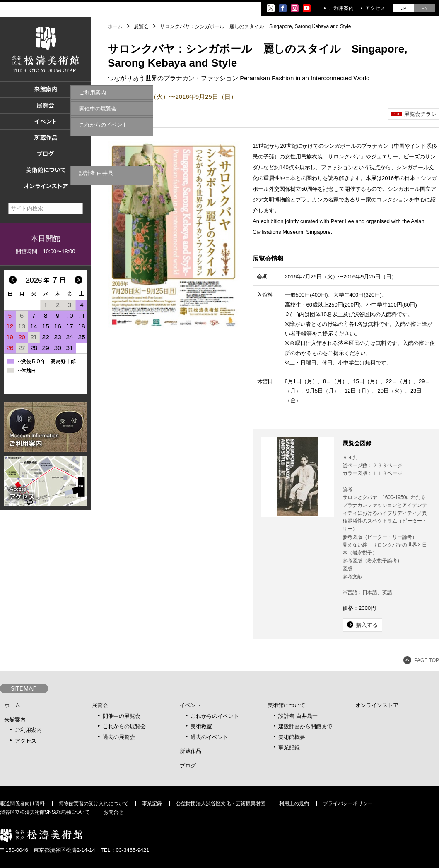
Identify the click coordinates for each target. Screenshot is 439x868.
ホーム (115, 26)
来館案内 (15, 720)
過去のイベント (209, 737)
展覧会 (100, 705)
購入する (367, 625)
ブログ (188, 766)
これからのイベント (215, 716)
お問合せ (113, 812)
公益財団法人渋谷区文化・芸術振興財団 (221, 803)
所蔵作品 (191, 751)
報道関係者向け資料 (22, 803)
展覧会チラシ (420, 114)
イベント (191, 705)
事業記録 (289, 747)
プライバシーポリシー (348, 803)
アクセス (375, 8)
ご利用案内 (341, 8)
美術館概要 (292, 737)
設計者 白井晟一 (298, 716)
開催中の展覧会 (122, 716)
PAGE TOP (427, 660)
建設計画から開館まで (305, 726)
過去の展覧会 (119, 737)
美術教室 (201, 726)
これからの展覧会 (124, 726)
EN (424, 8)
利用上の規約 (294, 803)
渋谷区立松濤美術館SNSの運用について (45, 812)
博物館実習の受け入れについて (94, 803)
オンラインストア (377, 705)
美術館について (286, 705)
